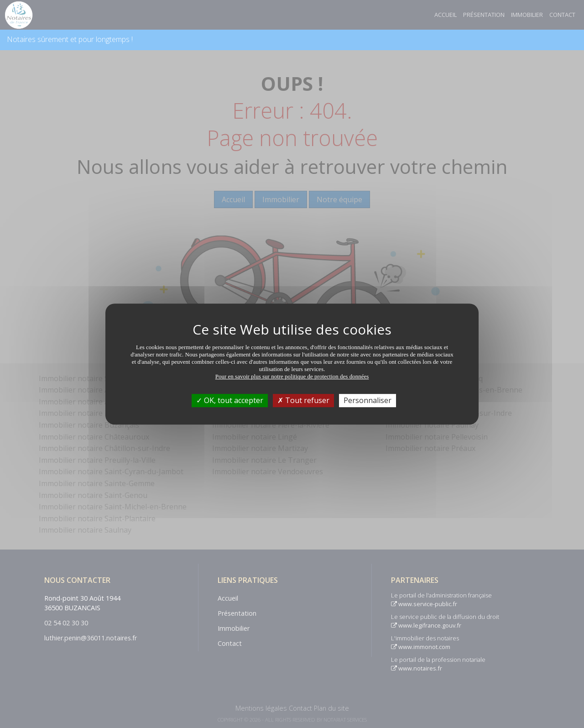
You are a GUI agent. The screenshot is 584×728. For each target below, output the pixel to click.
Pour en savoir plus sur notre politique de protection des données (292, 376)
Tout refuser (303, 400)
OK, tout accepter (230, 400)
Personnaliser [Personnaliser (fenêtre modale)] (368, 400)
